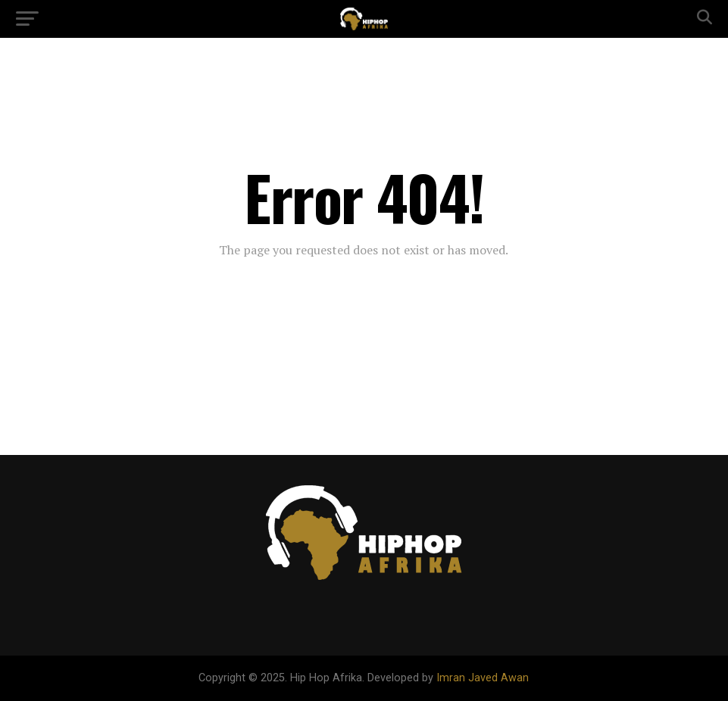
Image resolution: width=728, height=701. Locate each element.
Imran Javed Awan (483, 678)
